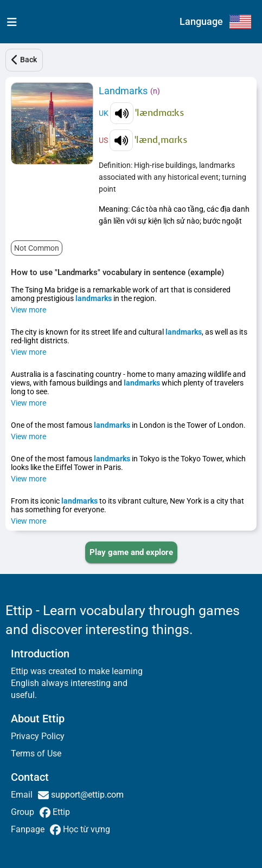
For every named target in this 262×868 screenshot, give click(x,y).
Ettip (60, 812)
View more (28, 310)
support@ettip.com (86, 795)
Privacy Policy (38, 736)
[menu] (9, 22)
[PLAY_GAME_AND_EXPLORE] (131, 552)
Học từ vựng (85, 829)
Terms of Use (36, 753)
